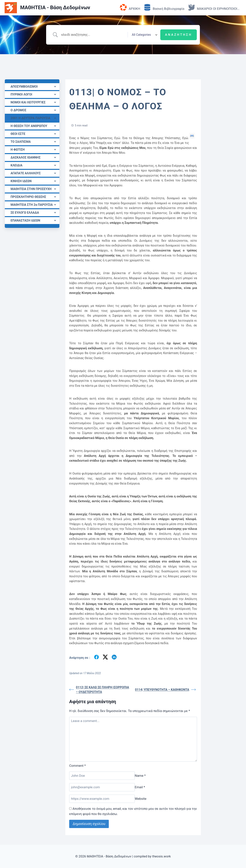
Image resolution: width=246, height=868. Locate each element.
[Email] (102, 787)
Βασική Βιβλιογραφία (164, 8)
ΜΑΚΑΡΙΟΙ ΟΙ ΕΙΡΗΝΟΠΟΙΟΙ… (214, 8)
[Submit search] (179, 35)
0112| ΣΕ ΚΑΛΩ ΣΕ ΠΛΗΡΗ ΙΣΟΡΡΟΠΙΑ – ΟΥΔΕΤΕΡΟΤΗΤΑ (99, 690)
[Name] (102, 776)
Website (141, 799)
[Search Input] (93, 35)
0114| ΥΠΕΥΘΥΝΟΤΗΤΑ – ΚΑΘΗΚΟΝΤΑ (166, 690)
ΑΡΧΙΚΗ (130, 8)
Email (140, 787)
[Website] (102, 799)
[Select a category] (144, 35)
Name (140, 776)
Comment (77, 766)
